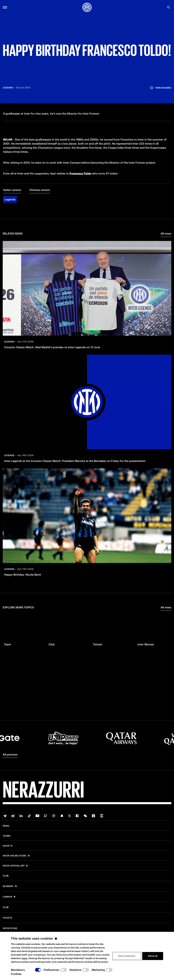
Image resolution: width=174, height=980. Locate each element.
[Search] (169, 7)
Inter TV (8, 846)
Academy (8, 886)
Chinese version (40, 210)
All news (166, 254)
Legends (10, 220)
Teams (7, 836)
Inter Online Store (15, 856)
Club (6, 876)
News (6, 826)
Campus (7, 897)
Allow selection (127, 956)
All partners (10, 754)
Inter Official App (14, 866)
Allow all (153, 956)
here (25, 958)
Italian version (12, 210)
